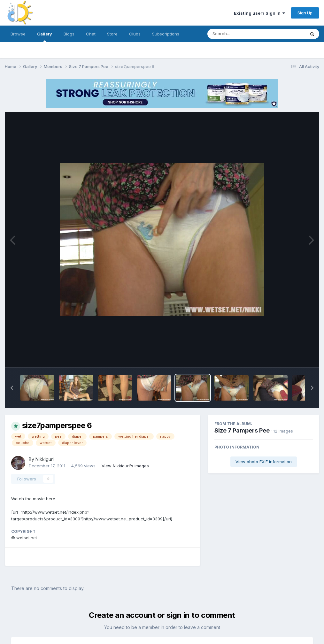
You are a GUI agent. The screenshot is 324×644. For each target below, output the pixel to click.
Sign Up (305, 13)
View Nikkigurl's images (125, 466)
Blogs (69, 34)
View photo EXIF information (264, 462)
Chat (91, 34)
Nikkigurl (45, 459)
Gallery (45, 37)
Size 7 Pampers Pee (242, 430)
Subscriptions (166, 34)
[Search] (239, 34)
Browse (18, 34)
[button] (12, 388)
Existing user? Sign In (259, 13)
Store (112, 34)
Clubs (135, 34)
